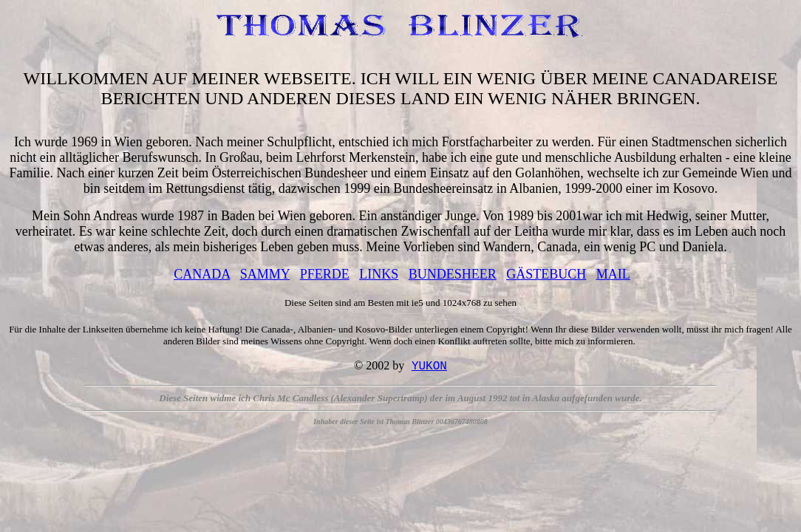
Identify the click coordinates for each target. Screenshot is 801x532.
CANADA (202, 274)
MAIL (613, 274)
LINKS (379, 274)
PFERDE (325, 274)
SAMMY (265, 274)
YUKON (429, 367)
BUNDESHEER (453, 274)
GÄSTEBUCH (546, 274)
